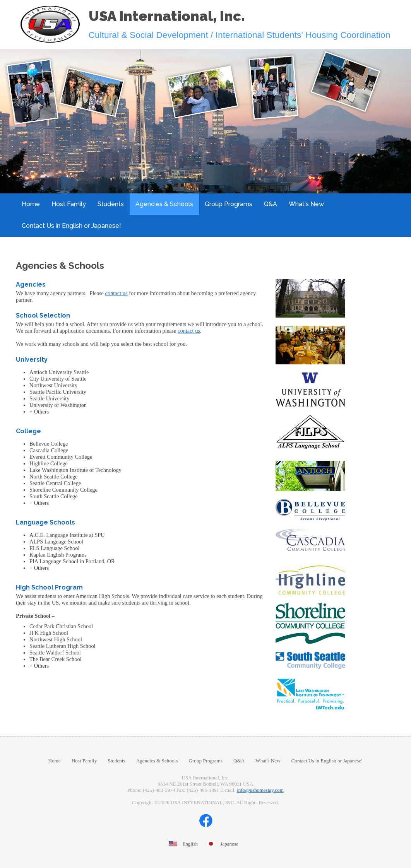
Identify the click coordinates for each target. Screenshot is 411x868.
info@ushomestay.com (260, 790)
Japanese (229, 844)
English (190, 844)
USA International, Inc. (167, 16)
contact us (116, 293)
